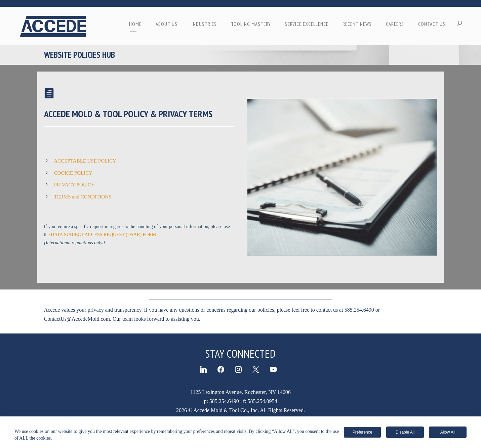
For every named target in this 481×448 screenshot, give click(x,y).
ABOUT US (167, 24)
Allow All (448, 432)
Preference (363, 432)
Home (135, 24)
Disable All (405, 432)
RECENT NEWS (357, 24)
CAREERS (395, 24)
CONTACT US (432, 24)
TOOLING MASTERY (251, 24)
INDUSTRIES (204, 24)
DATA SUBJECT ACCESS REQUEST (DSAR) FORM (103, 235)
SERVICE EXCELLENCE (307, 24)
